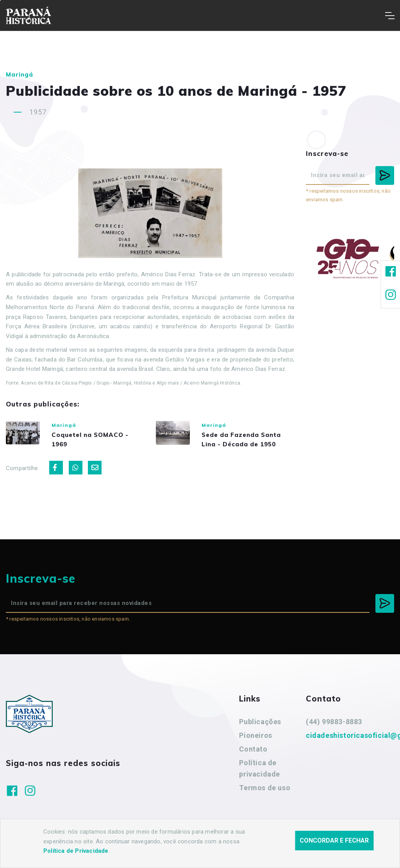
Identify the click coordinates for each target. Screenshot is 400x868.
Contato (253, 758)
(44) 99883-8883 (334, 731)
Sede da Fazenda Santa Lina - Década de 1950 (253, 444)
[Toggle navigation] (390, 16)
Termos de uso (265, 797)
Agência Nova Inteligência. (238, 852)
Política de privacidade (260, 778)
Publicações (260, 731)
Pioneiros (255, 744)
